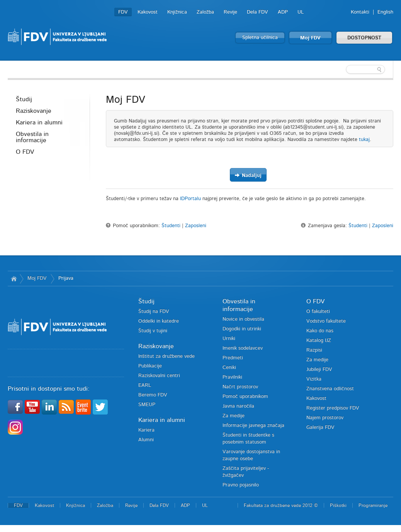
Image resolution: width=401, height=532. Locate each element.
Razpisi (314, 350)
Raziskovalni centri (159, 376)
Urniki (229, 339)
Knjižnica (177, 12)
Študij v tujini (153, 331)
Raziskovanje (34, 111)
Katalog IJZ (319, 341)
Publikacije (150, 366)
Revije (230, 12)
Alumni (146, 440)
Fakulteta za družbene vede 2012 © (281, 505)
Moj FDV (310, 38)
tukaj (364, 140)
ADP (283, 12)
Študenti (171, 226)
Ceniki (229, 368)
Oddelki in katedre (159, 321)
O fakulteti (318, 312)
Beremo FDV (153, 395)
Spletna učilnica (260, 38)
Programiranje (373, 505)
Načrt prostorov (240, 387)
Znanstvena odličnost (330, 389)
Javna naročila (238, 406)
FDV (123, 12)
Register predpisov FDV (333, 408)
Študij (24, 99)
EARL (145, 385)
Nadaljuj (248, 175)
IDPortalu (190, 199)
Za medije (234, 416)
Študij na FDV (154, 312)
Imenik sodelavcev (243, 348)
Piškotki (338, 505)
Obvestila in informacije (32, 137)
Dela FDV (257, 12)
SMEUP (147, 405)
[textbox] (343, 70)
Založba (205, 12)
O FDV (25, 152)
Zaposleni (196, 226)
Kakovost (148, 12)
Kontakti (360, 12)
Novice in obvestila (243, 319)
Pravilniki (232, 377)
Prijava (66, 278)
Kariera (146, 430)
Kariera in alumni (39, 122)
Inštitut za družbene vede (167, 356)
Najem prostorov (325, 418)
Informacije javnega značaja (253, 426)
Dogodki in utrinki (242, 329)
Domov (14, 279)
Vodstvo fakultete (326, 321)
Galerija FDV (320, 427)
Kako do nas (320, 331)
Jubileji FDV (319, 370)
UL (301, 12)
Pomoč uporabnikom (245, 397)
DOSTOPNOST (364, 38)
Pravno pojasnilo (241, 485)
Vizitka (314, 379)
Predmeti (233, 358)
